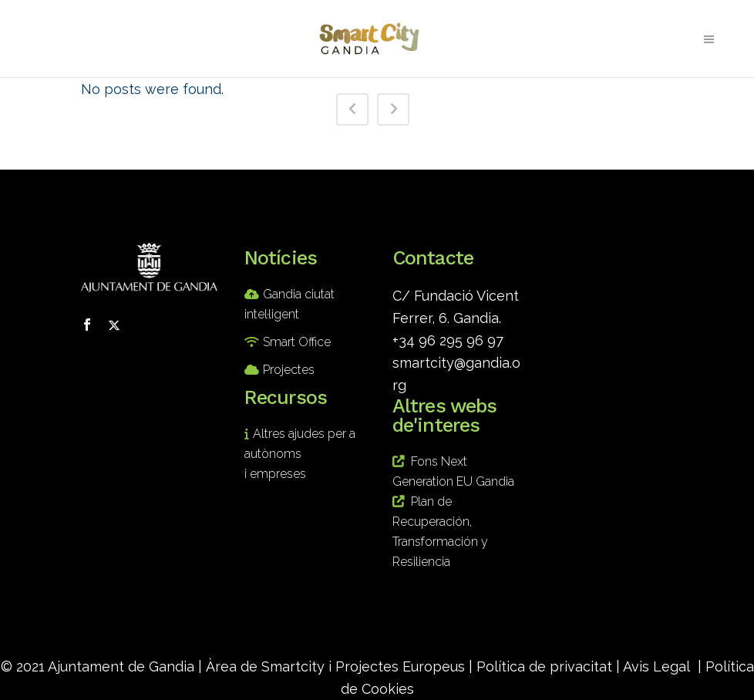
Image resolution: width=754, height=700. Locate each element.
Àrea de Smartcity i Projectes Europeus (335, 666)
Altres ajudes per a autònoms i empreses (300, 454)
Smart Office (297, 342)
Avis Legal (656, 666)
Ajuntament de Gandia (121, 666)
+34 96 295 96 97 (448, 340)
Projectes (289, 370)
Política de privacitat (544, 666)
